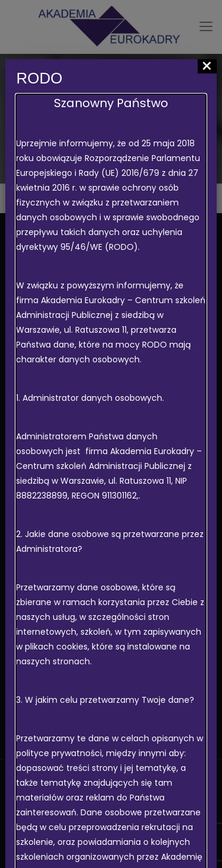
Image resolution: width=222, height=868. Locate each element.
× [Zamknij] (207, 66)
